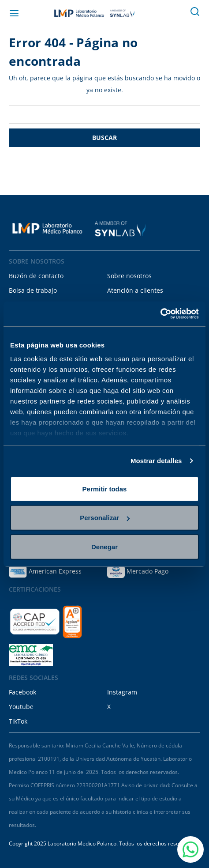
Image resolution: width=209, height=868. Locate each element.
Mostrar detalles (156, 461)
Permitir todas (105, 489)
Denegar (104, 546)
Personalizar (105, 518)
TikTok (18, 721)
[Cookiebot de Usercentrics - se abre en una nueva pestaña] (160, 314)
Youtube (21, 707)
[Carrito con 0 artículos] (175, 13)
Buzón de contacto (36, 276)
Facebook (22, 692)
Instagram (122, 692)
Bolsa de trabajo (33, 290)
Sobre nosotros (129, 276)
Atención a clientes (135, 290)
